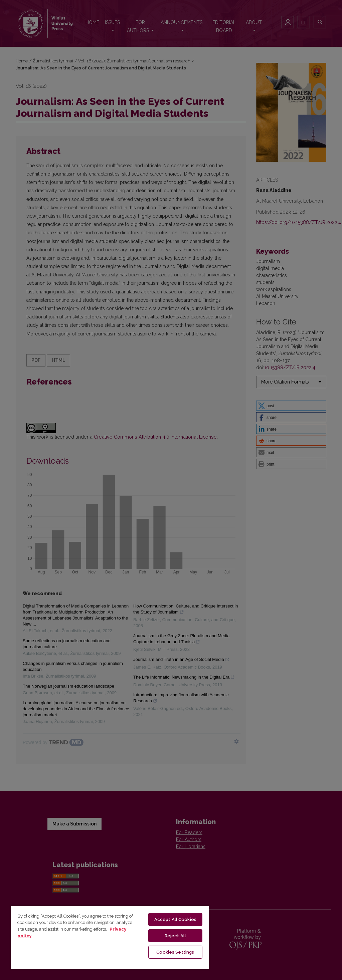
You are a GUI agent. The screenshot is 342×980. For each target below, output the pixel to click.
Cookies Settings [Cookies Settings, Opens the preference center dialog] (175, 952)
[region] (110, 937)
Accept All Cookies (175, 919)
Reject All (175, 936)
